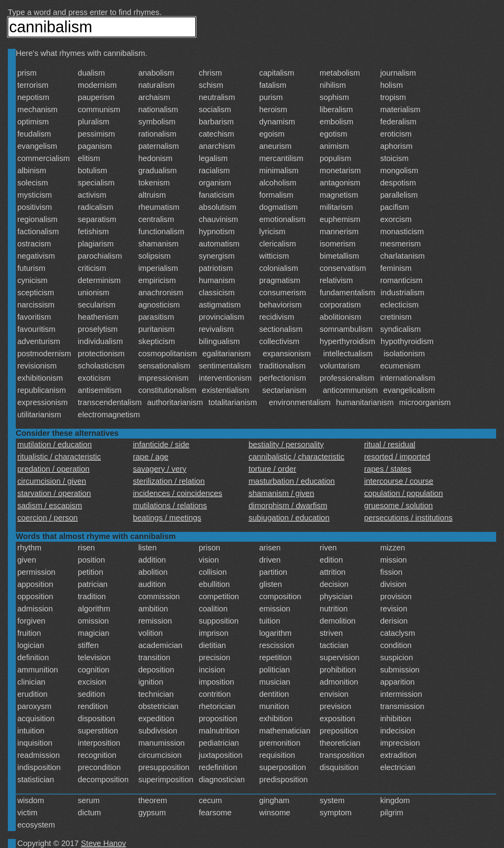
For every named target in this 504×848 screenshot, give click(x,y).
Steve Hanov (104, 843)
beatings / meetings (167, 518)
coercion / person (47, 518)
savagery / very (160, 469)
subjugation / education (289, 518)
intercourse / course (399, 481)
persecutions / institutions (409, 518)
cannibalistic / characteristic (296, 457)
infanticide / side (161, 444)
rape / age (151, 457)
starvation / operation (54, 493)
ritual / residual (390, 444)
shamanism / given (281, 493)
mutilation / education (55, 444)
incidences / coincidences (178, 493)
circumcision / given (52, 481)
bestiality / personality (286, 444)
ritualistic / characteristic (59, 457)
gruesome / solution (399, 505)
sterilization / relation (169, 481)
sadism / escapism (50, 505)
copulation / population (404, 493)
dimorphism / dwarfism (288, 505)
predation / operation (53, 469)
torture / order (272, 469)
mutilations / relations (170, 505)
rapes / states (388, 469)
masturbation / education (292, 481)
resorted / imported (397, 457)
